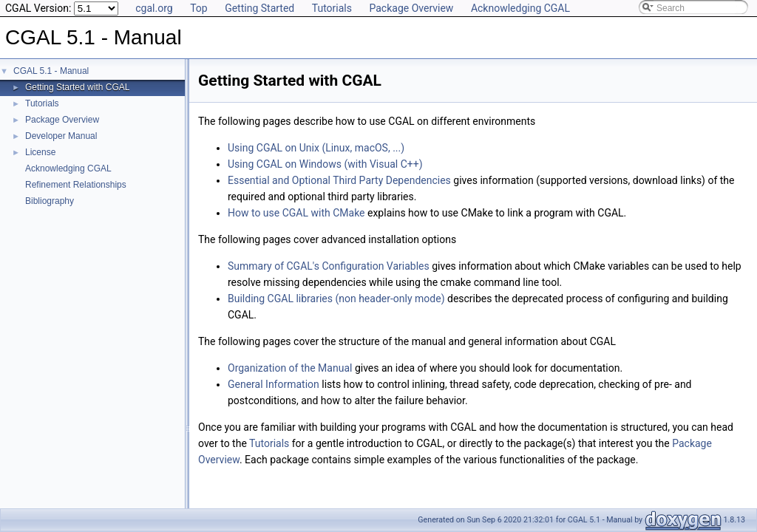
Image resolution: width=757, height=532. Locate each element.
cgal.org (154, 8)
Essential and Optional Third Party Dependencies (339, 180)
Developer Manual (61, 136)
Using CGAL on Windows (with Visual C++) (325, 164)
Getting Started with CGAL (77, 87)
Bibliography (50, 201)
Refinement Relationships (76, 185)
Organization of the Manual (290, 368)
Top (199, 8)
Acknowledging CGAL (520, 8)
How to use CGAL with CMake (296, 213)
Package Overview (411, 8)
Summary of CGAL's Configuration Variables (329, 266)
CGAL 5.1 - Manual (51, 71)
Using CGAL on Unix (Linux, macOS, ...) (316, 148)
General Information (274, 384)
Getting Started (259, 8)
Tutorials (332, 8)
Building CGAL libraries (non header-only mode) (336, 299)
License (40, 152)
